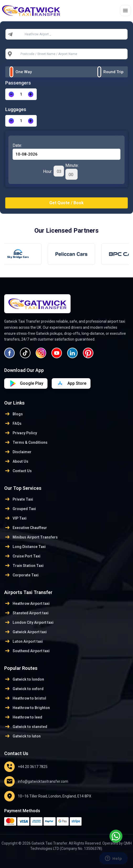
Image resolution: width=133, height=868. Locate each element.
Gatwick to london (24, 679)
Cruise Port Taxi (22, 556)
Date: (17, 145)
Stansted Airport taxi (26, 613)
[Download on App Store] (26, 383)
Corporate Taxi (21, 575)
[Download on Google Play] (71, 383)
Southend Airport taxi (27, 651)
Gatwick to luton (22, 736)
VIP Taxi (15, 518)
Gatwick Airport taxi (25, 632)
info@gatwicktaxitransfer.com (36, 781)
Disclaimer (18, 452)
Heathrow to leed (23, 717)
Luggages (16, 109)
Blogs (14, 414)
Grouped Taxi (20, 509)
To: (18, 54)
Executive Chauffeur (26, 528)
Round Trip (113, 72)
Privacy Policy (21, 433)
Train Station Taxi (24, 566)
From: (21, 34)
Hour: (54, 171)
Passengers (18, 83)
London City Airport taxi (29, 622)
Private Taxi (19, 499)
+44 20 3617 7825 (26, 767)
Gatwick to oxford (24, 689)
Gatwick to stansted (26, 727)
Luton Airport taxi (23, 641)
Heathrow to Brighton (27, 708)
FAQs (13, 423)
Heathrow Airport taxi (27, 603)
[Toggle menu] (125, 11)
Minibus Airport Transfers (31, 537)
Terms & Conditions (26, 442)
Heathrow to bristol (25, 698)
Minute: (72, 171)
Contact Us (18, 471)
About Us (16, 461)
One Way (24, 72)
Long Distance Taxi (25, 547)
